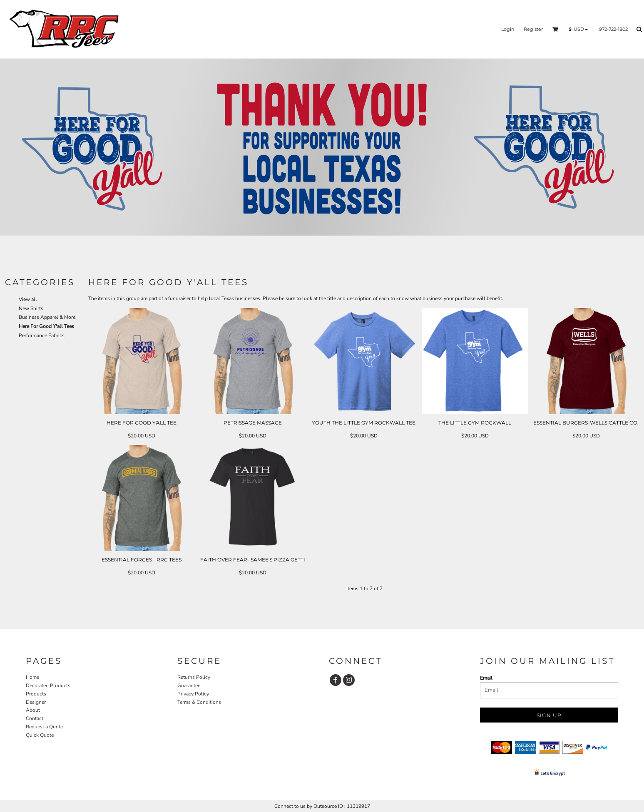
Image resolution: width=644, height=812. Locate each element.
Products (36, 694)
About (33, 710)
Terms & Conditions (199, 702)
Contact (35, 718)
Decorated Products (48, 685)
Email (486, 678)
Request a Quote (44, 727)
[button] (555, 29)
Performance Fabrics (42, 335)
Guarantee (189, 685)
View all (28, 299)
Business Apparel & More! (48, 317)
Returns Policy (194, 677)
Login (508, 29)
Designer (36, 702)
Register (533, 29)
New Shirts (31, 308)
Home (32, 677)
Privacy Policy (193, 694)
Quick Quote (40, 735)
